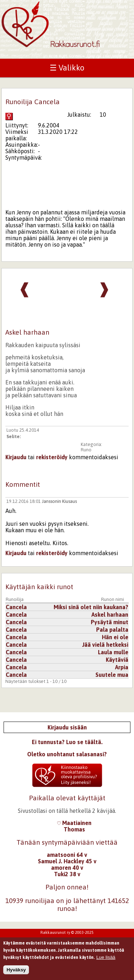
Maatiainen (74, 823)
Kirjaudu (16, 457)
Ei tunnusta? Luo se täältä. (67, 742)
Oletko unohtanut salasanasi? (67, 754)
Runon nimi (113, 599)
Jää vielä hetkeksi (105, 645)
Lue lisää (106, 959)
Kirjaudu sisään (67, 727)
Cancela (16, 607)
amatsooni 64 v (67, 855)
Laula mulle (113, 652)
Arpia (122, 667)
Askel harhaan (110, 615)
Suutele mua (112, 675)
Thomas (74, 829)
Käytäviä (117, 660)
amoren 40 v (67, 868)
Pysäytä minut (110, 622)
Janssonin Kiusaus (59, 501)
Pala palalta (112, 630)
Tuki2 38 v (67, 874)
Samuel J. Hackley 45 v (67, 861)
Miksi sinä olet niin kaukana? (91, 607)
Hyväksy (16, 972)
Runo (86, 450)
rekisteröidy (52, 457)
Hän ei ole (115, 637)
